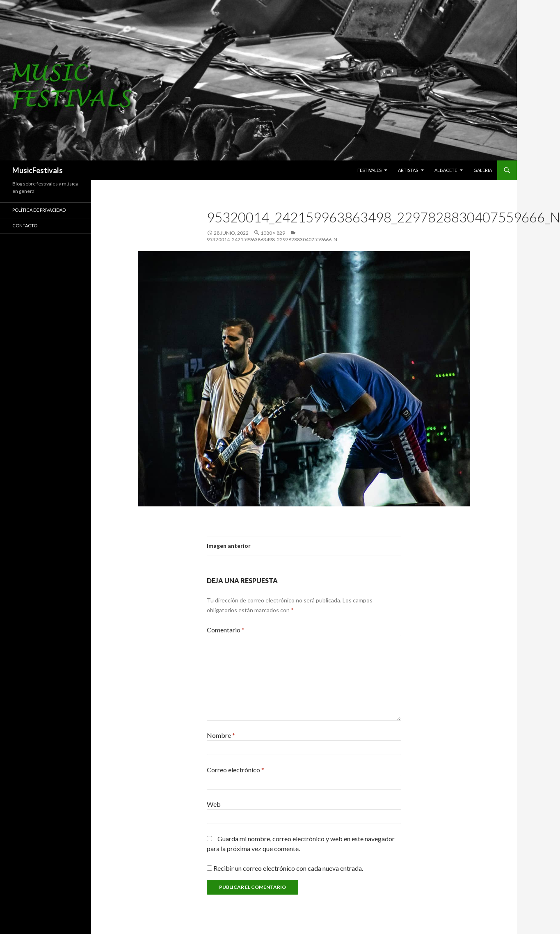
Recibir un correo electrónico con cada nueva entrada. (288, 868)
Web (214, 804)
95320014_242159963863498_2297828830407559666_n (272, 239)
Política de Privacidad (39, 210)
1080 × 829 (273, 233)
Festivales (369, 170)
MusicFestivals (38, 170)
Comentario (226, 630)
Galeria (483, 170)
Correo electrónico (235, 770)
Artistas (408, 170)
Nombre (221, 735)
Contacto (25, 225)
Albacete (446, 170)
